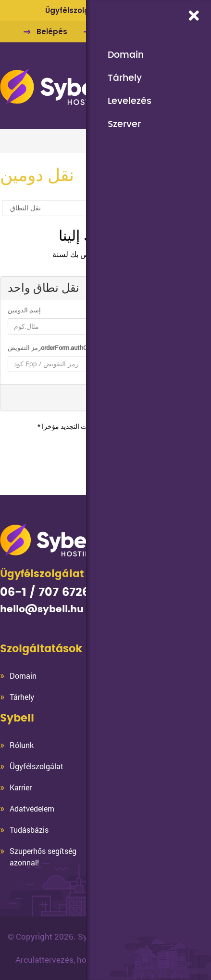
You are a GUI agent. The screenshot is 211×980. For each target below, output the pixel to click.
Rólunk (22, 745)
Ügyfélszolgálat (37, 766)
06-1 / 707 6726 (45, 593)
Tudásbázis (29, 830)
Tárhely (125, 78)
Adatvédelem (32, 808)
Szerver (124, 124)
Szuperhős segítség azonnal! (43, 857)
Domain (126, 55)
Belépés (52, 32)
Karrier (21, 787)
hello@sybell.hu (42, 610)
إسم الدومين (24, 310)
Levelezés (130, 101)
